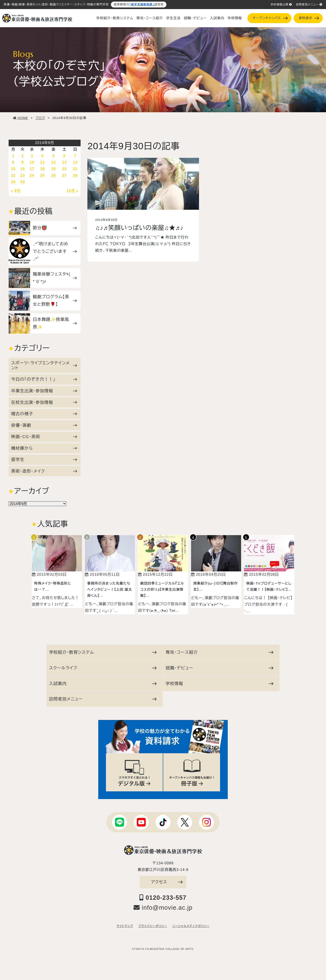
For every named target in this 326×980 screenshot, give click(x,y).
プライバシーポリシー (153, 926)
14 (75, 162)
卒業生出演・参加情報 (44, 391)
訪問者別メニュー (309, 5)
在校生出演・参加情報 (44, 402)
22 (13, 175)
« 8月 (16, 191)
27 (64, 175)
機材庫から (44, 448)
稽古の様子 (44, 414)
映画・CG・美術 (44, 437)
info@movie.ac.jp (163, 908)
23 (23, 175)
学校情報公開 (281, 5)
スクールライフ (103, 668)
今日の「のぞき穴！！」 (44, 379)
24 (32, 175)
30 (23, 182)
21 (75, 169)
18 (42, 169)
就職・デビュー (195, 18)
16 (23, 169)
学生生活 (173, 18)
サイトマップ (125, 926)
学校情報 (235, 18)
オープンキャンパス (270, 18)
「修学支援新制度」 (142, 5)
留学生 (44, 460)
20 (64, 169)
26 (53, 175)
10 (32, 162)
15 (13, 169)
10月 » (73, 191)
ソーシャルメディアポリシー (191, 926)
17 (32, 169)
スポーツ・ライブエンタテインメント (44, 365)
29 (13, 182)
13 (64, 162)
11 (42, 162)
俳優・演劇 (44, 425)
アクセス (167, 882)
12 (53, 162)
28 (75, 175)
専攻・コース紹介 (150, 18)
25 (42, 175)
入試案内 (217, 18)
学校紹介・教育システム (115, 18)
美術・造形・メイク (44, 471)
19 (53, 169)
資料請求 (309, 18)
